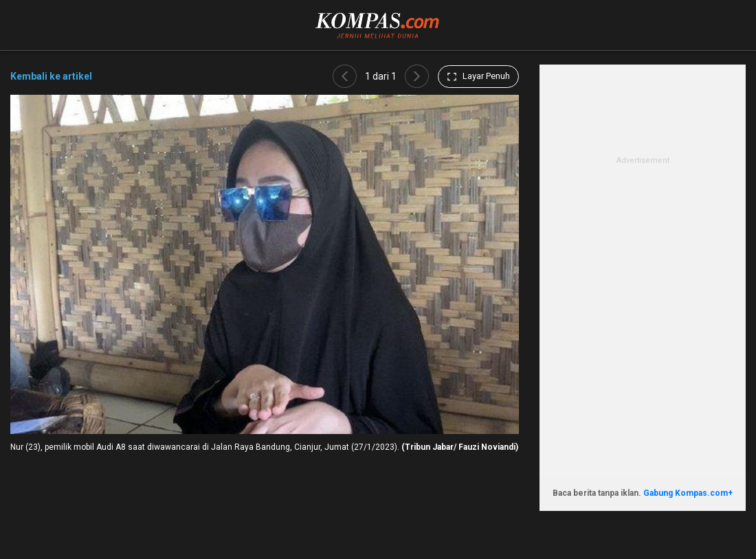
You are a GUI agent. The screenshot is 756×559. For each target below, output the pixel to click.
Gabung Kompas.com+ (688, 493)
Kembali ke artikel (51, 76)
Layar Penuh (478, 76)
